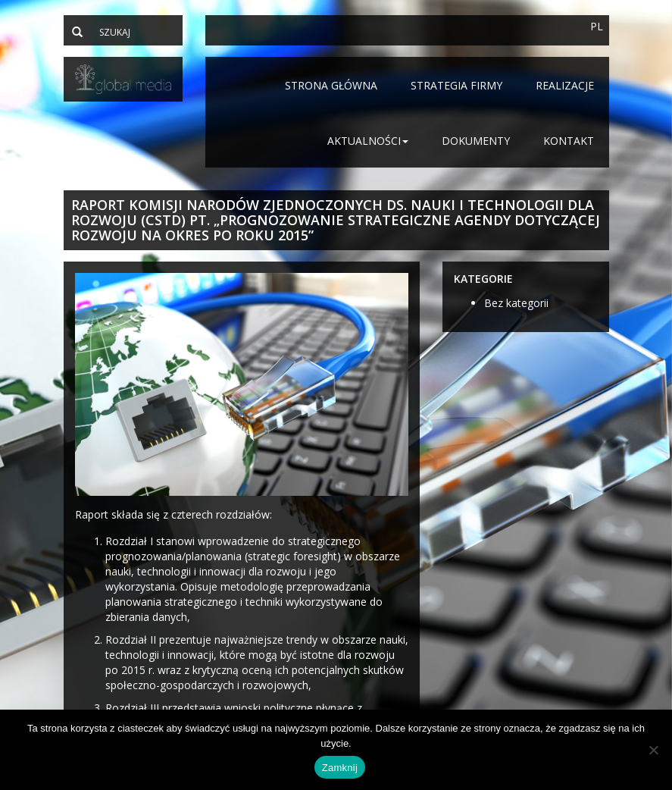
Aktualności (368, 141)
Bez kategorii (516, 303)
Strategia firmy (456, 85)
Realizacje (565, 85)
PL (597, 26)
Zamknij (340, 768)
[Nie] (653, 750)
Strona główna (331, 85)
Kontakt (569, 141)
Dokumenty (476, 141)
